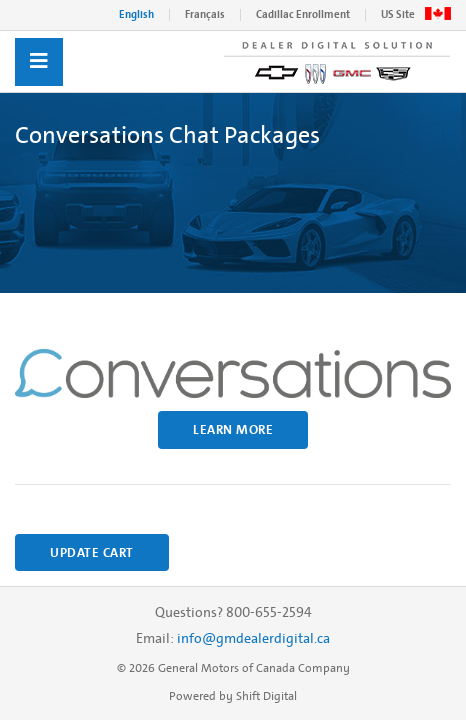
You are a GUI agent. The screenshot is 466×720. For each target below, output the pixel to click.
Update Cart (92, 552)
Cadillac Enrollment (303, 14)
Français (205, 14)
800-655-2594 (269, 612)
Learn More (233, 429)
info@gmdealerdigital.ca (253, 638)
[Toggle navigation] (39, 62)
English (136, 14)
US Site (398, 14)
